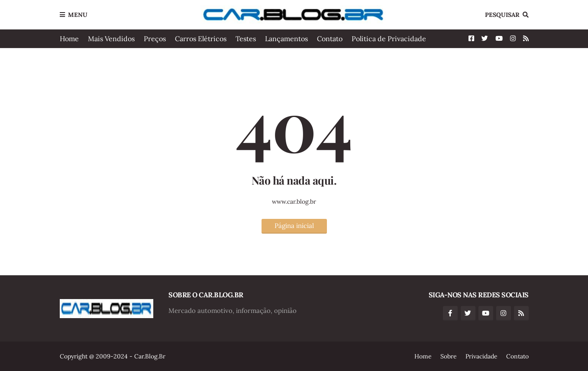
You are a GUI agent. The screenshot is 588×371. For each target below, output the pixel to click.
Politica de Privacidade (389, 39)
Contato (330, 39)
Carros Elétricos (201, 39)
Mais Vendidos (111, 39)
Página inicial (294, 226)
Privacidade (481, 356)
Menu (78, 15)
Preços (155, 39)
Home (69, 39)
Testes (246, 39)
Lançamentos (286, 39)
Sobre (449, 356)
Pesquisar (502, 15)
